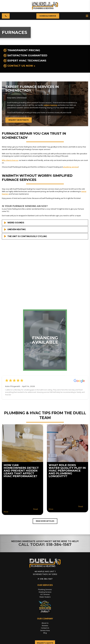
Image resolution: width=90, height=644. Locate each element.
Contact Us (45, 628)
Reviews (45, 626)
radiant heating (50, 105)
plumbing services (71, 167)
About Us (45, 623)
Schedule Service (48, 16)
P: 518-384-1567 (45, 579)
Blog (45, 633)
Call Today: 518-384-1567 (45, 545)
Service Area (45, 631)
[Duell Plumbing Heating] (45, 9)
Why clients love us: (10, 160)
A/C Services (45, 595)
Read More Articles (45, 521)
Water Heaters (45, 597)
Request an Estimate (19, 120)
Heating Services (45, 592)
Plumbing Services (45, 590)
